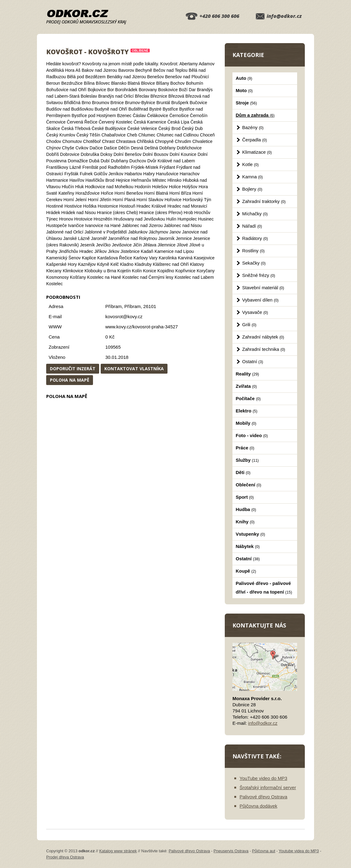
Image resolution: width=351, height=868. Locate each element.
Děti (243, 472)
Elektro (247, 411)
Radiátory (255, 238)
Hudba (246, 509)
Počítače (248, 398)
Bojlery (252, 189)
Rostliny (254, 251)
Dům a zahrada (255, 115)
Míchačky (255, 214)
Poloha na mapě (70, 380)
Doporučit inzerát (73, 369)
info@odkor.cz (284, 16)
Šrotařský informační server (268, 787)
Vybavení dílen (260, 300)
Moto (244, 90)
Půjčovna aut (264, 851)
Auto (244, 78)
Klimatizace (257, 152)
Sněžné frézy (259, 275)
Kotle (251, 164)
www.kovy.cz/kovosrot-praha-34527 (142, 327)
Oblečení (249, 485)
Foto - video (252, 435)
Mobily (246, 423)
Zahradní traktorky (264, 201)
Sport (245, 497)
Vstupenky (250, 534)
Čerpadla (255, 140)
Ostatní (253, 361)
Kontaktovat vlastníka (134, 369)
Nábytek (248, 546)
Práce (245, 448)
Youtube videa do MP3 (299, 851)
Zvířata (246, 386)
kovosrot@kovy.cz (124, 316)
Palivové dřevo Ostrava (263, 797)
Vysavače (255, 312)
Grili (249, 324)
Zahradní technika (264, 349)
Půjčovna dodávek (258, 806)
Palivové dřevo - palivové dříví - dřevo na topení (264, 588)
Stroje (246, 103)
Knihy (245, 522)
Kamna (253, 177)
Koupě (246, 571)
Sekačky (254, 263)
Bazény (253, 127)
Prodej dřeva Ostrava (65, 857)
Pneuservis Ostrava (231, 851)
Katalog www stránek (118, 851)
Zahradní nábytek (263, 337)
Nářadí (252, 226)
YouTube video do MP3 (263, 778)
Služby (247, 460)
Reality (248, 374)
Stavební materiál (263, 288)
